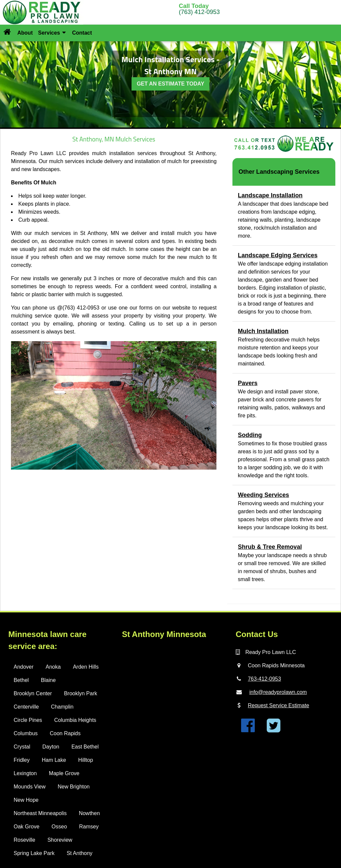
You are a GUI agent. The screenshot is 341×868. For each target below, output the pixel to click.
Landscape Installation (270, 195)
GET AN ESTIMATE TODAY (171, 84)
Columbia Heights (75, 720)
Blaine (48, 680)
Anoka (53, 667)
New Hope (26, 800)
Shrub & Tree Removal (270, 547)
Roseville (24, 840)
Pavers (248, 383)
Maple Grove (64, 773)
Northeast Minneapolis (40, 813)
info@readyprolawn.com (278, 692)
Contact (82, 33)
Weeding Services (263, 495)
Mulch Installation (263, 331)
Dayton (51, 747)
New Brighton (74, 787)
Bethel (21, 680)
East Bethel (85, 747)
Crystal (22, 747)
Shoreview (60, 840)
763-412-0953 (264, 679)
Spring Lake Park (34, 853)
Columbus (26, 733)
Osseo (59, 827)
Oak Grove (26, 827)
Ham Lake (54, 760)
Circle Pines (28, 720)
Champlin (62, 707)
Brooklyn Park (81, 693)
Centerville (26, 707)
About (25, 33)
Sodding (250, 435)
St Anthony (79, 853)
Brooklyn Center (33, 693)
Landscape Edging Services (278, 255)
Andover (24, 667)
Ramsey (89, 827)
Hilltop (86, 760)
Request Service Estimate (278, 705)
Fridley (22, 760)
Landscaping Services (288, 172)
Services (52, 33)
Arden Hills (86, 667)
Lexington (25, 773)
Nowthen (89, 813)
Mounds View (30, 787)
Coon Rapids (65, 733)
